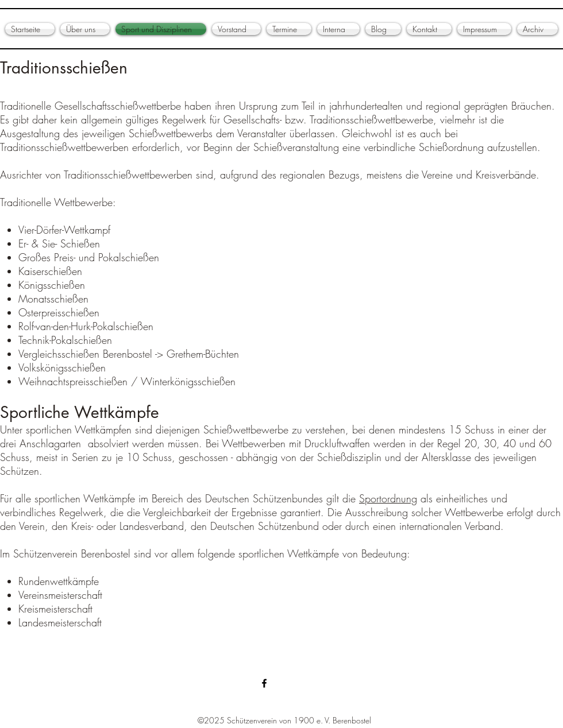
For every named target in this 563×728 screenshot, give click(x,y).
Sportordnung (388, 498)
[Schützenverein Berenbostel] (264, 683)
